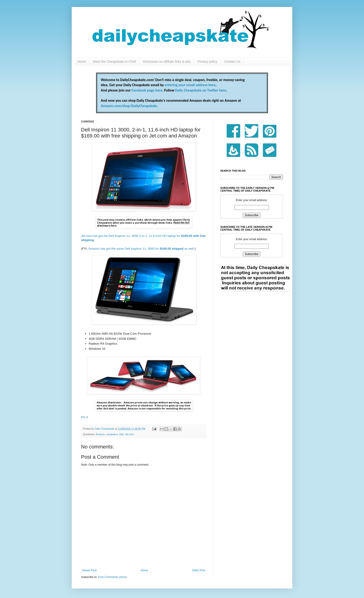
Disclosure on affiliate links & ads (167, 62)
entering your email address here (190, 85)
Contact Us (232, 62)
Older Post (199, 570)
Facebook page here (147, 90)
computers (112, 434)
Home (82, 62)
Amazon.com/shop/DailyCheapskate (129, 106)
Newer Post (89, 570)
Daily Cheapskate (105, 429)
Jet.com (129, 434)
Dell (122, 434)
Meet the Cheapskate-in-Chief (114, 62)
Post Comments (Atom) (112, 577)
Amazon (100, 434)
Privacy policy (208, 62)
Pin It (84, 417)
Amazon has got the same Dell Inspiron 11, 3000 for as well (141, 249)
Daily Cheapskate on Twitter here (201, 90)
